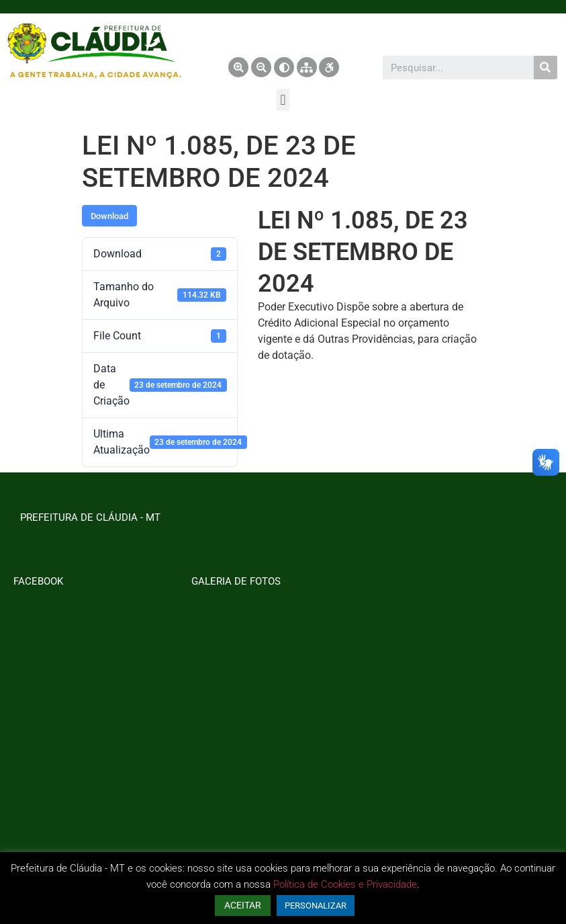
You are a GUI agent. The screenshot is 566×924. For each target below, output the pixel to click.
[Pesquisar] (546, 68)
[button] (283, 100)
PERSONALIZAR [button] (316, 906)
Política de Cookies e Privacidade (345, 884)
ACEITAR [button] (243, 905)
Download (109, 216)
